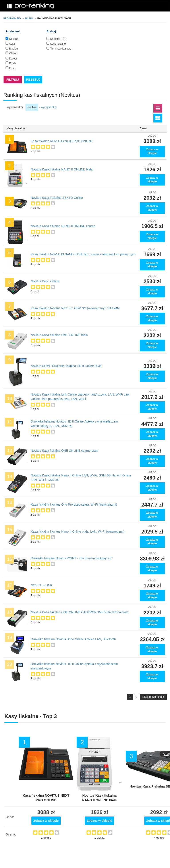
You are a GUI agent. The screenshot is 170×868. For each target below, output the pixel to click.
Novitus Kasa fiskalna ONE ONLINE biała (59, 335)
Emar (12, 68)
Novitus (14, 39)
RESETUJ (33, 80)
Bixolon (13, 49)
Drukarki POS (58, 39)
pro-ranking (12, 18)
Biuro (29, 18)
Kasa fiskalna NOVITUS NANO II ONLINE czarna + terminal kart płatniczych (83, 254)
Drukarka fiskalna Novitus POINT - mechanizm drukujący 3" (72, 558)
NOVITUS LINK (42, 585)
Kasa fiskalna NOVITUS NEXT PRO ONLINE (62, 141)
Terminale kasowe (61, 49)
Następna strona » (153, 697)
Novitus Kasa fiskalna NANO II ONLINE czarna (63, 226)
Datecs (13, 59)
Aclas (12, 44)
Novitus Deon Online (45, 281)
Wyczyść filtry (49, 107)
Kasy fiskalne (58, 44)
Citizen (13, 54)
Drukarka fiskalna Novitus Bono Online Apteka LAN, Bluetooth (73, 639)
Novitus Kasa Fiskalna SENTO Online (57, 198)
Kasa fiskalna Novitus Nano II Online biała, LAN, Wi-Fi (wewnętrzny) (78, 532)
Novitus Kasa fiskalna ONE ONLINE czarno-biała (64, 451)
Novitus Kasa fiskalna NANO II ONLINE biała (62, 169)
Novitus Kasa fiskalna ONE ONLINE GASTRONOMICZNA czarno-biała (80, 612)
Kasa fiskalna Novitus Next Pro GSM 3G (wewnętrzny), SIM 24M (75, 308)
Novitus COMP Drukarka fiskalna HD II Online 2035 (66, 366)
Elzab (12, 63)
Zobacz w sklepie (152, 151)
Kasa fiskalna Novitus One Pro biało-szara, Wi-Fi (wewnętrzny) (74, 505)
